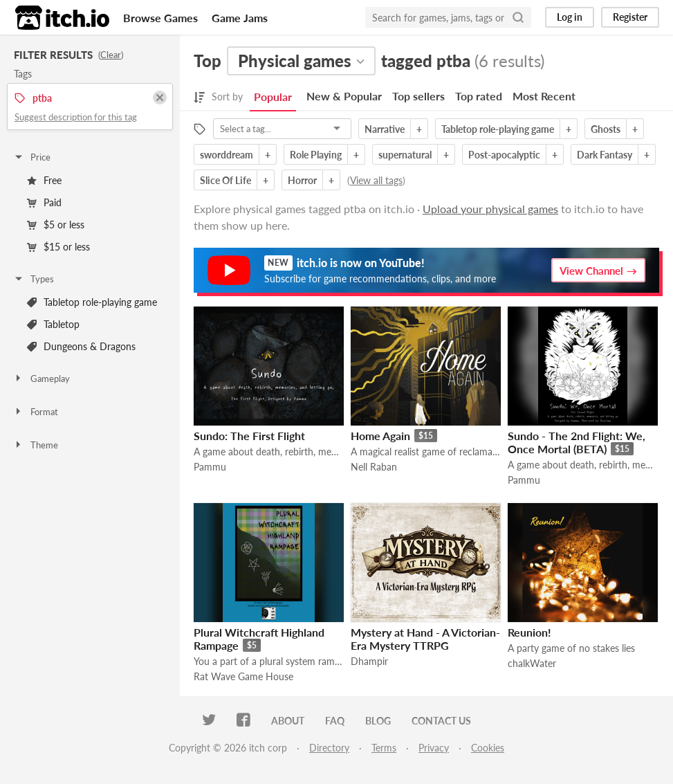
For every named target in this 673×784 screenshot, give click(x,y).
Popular (273, 97)
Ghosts (606, 129)
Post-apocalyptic (504, 155)
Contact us (441, 721)
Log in (570, 17)
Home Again (380, 436)
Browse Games (160, 18)
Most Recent (544, 96)
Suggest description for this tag (76, 117)
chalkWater (532, 663)
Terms (384, 748)
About (288, 721)
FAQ (335, 721)
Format (36, 412)
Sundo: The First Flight (249, 436)
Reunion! (529, 632)
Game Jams (240, 18)
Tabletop (53, 324)
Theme (36, 445)
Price (32, 157)
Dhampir (369, 661)
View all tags (376, 180)
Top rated (479, 96)
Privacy (434, 748)
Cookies (488, 748)
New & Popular (344, 96)
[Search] (518, 17)
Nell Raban (374, 467)
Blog (378, 721)
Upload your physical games (490, 209)
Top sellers (418, 96)
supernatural (405, 155)
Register (630, 17)
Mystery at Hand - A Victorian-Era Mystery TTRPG (425, 639)
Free (44, 180)
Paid (44, 202)
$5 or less (56, 225)
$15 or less (58, 247)
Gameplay (42, 379)
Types (34, 279)
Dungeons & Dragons (81, 346)
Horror (302, 180)
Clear (111, 55)
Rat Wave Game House (243, 676)
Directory (329, 748)
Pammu (210, 467)
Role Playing (316, 155)
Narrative (385, 129)
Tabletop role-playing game (92, 302)
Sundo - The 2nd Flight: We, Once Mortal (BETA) (577, 442)
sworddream (227, 155)
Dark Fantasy (605, 155)
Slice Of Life (225, 180)
